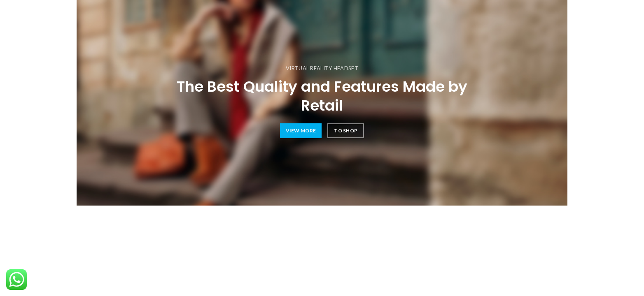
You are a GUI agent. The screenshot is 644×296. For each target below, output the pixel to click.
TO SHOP (346, 131)
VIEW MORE (301, 131)
